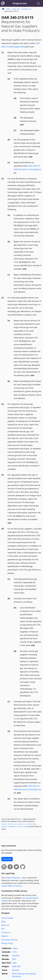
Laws (14, 963)
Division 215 (26, 9)
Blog (3, 922)
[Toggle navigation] (38, 3)
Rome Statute (18, 974)
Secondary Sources (10, 940)
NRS (14, 959)
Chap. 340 (16, 9)
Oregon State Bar (12, 878)
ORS (19, 966)
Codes (15, 948)
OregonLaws (20, 3)
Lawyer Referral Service (11, 886)
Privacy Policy (7, 943)
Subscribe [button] (7, 859)
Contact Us (6, 932)
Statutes (16, 956)
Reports (5, 936)
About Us (5, 925)
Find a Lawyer (7, 918)
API (3, 929)
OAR (8, 9)
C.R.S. (15, 952)
